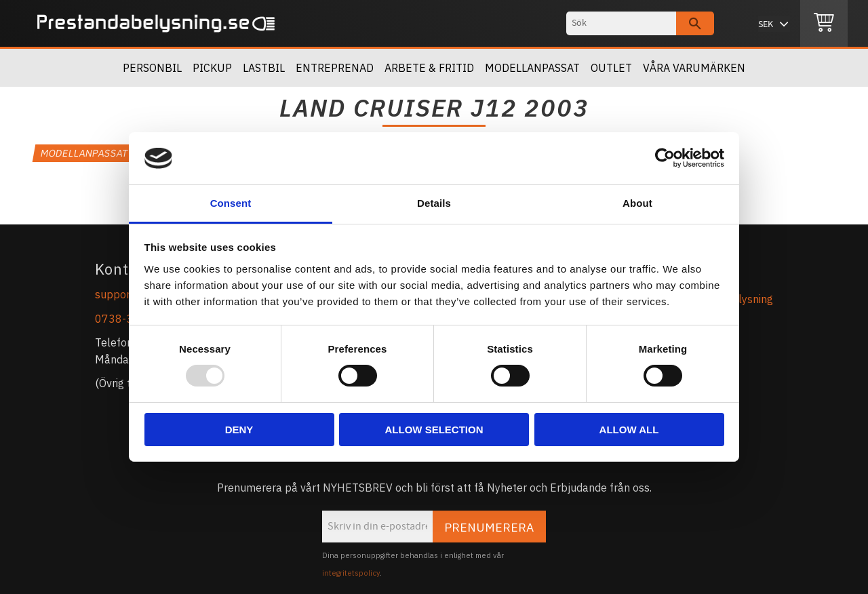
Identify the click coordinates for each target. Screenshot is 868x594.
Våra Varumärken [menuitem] (694, 68)
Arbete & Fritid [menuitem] (429, 68)
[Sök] (695, 23)
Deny (239, 430)
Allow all (629, 430)
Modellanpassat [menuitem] (532, 68)
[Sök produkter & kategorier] (621, 23)
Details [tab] (434, 203)
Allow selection (434, 430)
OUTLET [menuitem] (611, 68)
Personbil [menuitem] (152, 68)
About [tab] (637, 203)
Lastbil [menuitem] (264, 68)
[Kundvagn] (824, 24)
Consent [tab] (231, 203)
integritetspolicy (351, 573)
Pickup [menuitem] (212, 68)
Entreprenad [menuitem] (335, 68)
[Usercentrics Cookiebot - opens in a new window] (665, 158)
